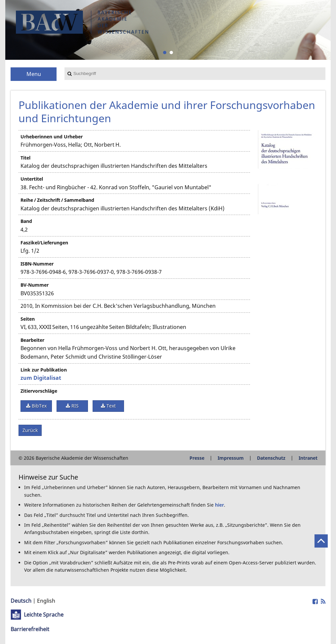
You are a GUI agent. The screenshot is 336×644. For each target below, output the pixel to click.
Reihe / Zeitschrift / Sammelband (57, 200)
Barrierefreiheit (30, 629)
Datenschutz (271, 458)
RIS (74, 406)
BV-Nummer (35, 285)
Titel (25, 158)
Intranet (308, 458)
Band (26, 221)
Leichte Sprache (44, 615)
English (46, 601)
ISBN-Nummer (37, 264)
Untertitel (32, 179)
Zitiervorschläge (39, 391)
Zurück (30, 430)
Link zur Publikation (44, 370)
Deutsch (21, 601)
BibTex (39, 406)
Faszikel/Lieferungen (44, 243)
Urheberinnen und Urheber (52, 137)
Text (110, 406)
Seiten (28, 319)
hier (219, 505)
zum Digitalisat (41, 378)
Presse (197, 458)
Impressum (231, 458)
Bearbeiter (32, 340)
